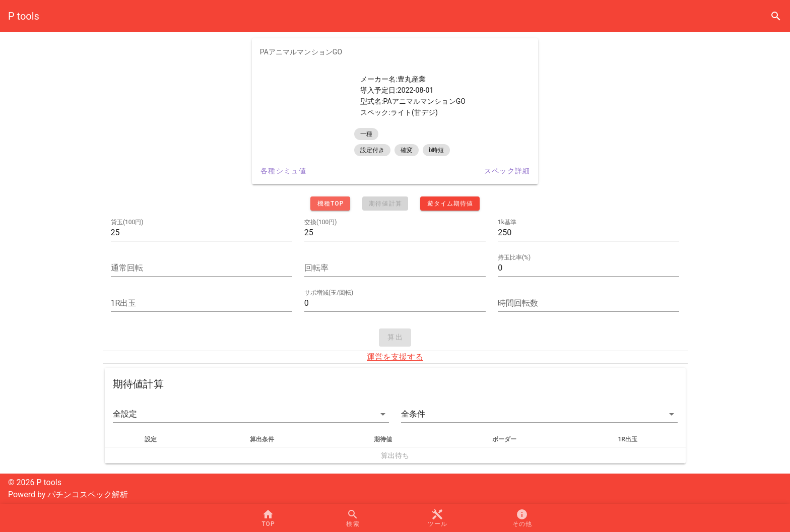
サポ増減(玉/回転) (329, 293)
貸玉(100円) (127, 222)
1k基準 (507, 222)
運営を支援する (395, 357)
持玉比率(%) (514, 257)
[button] (251, 414)
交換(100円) (321, 222)
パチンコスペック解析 (88, 494)
